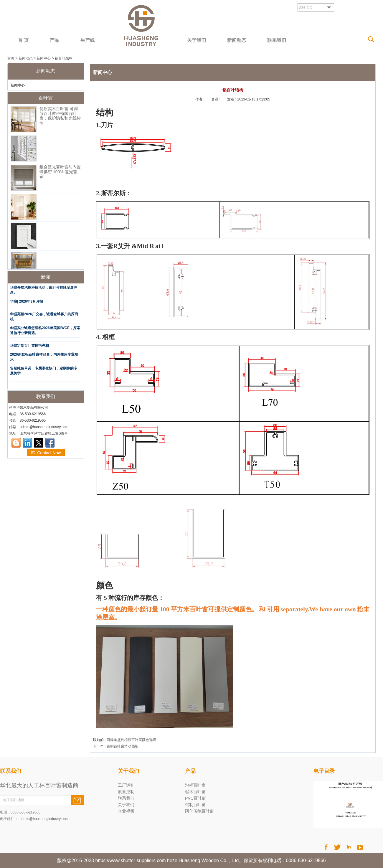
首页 (11, 58)
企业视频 (126, 811)
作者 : (200, 99)
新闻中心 (44, 58)
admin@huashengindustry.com (44, 819)
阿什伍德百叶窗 (199, 811)
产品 (55, 40)
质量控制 (126, 792)
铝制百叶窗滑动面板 (123, 746)
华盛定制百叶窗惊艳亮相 (29, 346)
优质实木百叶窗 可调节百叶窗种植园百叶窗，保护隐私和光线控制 (60, 117)
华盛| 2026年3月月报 (27, 301)
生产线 (88, 40)
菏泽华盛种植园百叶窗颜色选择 (131, 740)
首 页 (23, 40)
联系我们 (277, 40)
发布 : (232, 99)
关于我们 (197, 40)
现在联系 (46, 453)
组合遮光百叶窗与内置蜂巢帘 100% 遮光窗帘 (60, 173)
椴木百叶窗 (195, 792)
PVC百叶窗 (195, 798)
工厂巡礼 (126, 785)
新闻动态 (237, 40)
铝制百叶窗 (195, 805)
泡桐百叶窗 (195, 785)
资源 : (216, 99)
